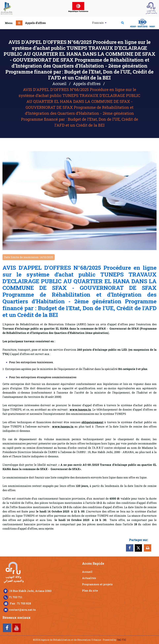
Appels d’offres (35, 23)
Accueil (59, 84)
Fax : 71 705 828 (20, 603)
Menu (9, 23)
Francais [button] (98, 23)
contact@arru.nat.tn (22, 610)
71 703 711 (16, 597)
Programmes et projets (97, 584)
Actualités (89, 578)
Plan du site (90, 590)
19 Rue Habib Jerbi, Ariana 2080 (30, 591)
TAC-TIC (121, 640)
